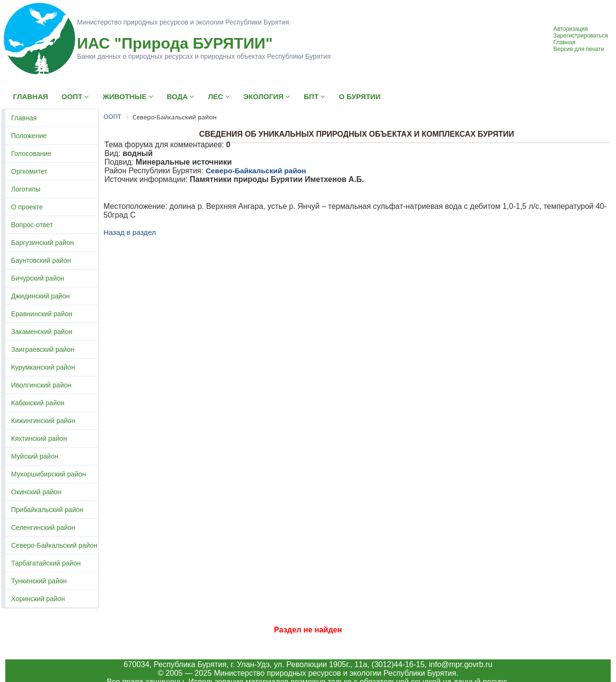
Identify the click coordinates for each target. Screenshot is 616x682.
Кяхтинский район (39, 438)
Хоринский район (38, 599)
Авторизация (571, 29)
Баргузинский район (42, 243)
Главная (565, 42)
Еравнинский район (42, 314)
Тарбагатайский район (46, 563)
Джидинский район (40, 296)
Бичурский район (38, 278)
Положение (29, 136)
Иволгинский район (41, 385)
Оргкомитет (29, 171)
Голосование (31, 154)
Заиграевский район (43, 349)
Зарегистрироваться (581, 36)
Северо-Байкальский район (54, 545)
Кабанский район (38, 403)
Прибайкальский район (47, 510)
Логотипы (26, 189)
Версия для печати (579, 49)
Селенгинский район (43, 528)
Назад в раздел (130, 232)
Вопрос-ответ (32, 225)
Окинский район (36, 492)
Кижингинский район (43, 421)
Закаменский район (42, 332)
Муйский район (35, 456)
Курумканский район (43, 367)
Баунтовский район (41, 260)
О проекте (27, 207)
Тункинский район (39, 581)
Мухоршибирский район (48, 474)
